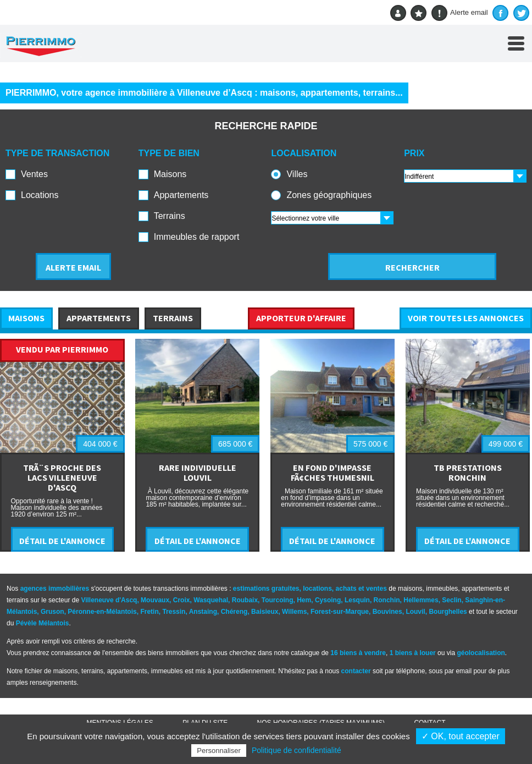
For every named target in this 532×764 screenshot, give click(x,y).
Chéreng (234, 612)
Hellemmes (421, 600)
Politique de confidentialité (297, 750)
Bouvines (387, 612)
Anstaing (203, 612)
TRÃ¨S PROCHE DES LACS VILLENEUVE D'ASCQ (62, 477)
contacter (356, 671)
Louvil (415, 612)
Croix (182, 600)
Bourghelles (448, 612)
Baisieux (265, 612)
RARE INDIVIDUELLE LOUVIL (198, 472)
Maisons (170, 174)
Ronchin (387, 600)
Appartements (181, 195)
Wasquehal (211, 600)
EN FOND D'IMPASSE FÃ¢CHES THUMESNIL (332, 472)
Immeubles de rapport (197, 237)
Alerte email (460, 13)
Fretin (149, 612)
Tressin (174, 612)
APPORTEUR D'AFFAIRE (301, 318)
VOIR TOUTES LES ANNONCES (466, 318)
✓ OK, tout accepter (461, 736)
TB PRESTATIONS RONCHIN (468, 472)
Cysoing (328, 600)
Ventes (34, 174)
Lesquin (357, 600)
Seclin (451, 600)
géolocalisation (481, 653)
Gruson (52, 612)
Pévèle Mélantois (43, 623)
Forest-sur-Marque (340, 612)
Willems (294, 612)
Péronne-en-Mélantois (102, 612)
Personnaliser (219, 751)
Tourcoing (278, 600)
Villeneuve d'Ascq (109, 600)
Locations (40, 195)
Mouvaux (155, 600)
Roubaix (245, 600)
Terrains (170, 216)
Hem (304, 600)
